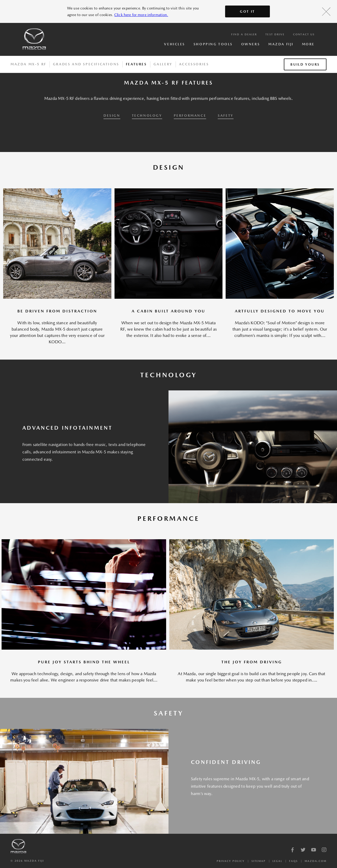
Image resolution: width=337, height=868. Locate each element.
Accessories (194, 64)
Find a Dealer (244, 34)
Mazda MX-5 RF (28, 64)
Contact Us (304, 34)
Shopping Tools (213, 44)
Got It (247, 11)
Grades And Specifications (86, 64)
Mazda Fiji (281, 44)
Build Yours (305, 64)
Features (136, 64)
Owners (251, 44)
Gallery (163, 64)
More (308, 44)
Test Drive (275, 34)
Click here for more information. (141, 15)
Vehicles (174, 44)
